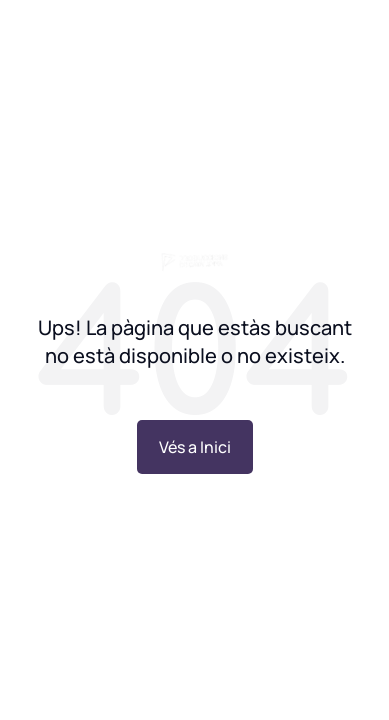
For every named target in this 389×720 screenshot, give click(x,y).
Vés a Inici (195, 447)
